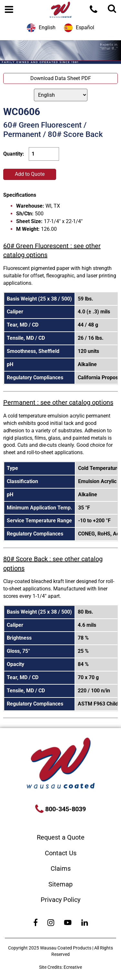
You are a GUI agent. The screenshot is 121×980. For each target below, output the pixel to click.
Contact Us (61, 853)
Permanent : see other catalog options (58, 402)
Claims (61, 868)
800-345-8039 (65, 809)
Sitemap (60, 884)
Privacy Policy (60, 900)
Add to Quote (30, 174)
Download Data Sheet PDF (61, 78)
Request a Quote (61, 837)
